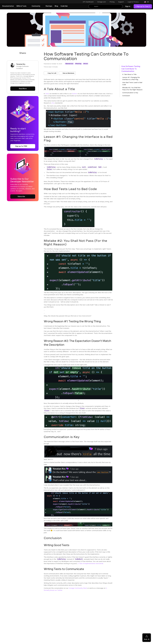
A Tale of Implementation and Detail (90, 563)
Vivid (47, 94)
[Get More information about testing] (78, 64)
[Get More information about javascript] (69, 64)
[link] (8, 6)
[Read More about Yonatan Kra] (23, 89)
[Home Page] (14, 2)
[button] (135, 2)
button (74, 94)
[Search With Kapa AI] (106, 6)
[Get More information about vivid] (86, 64)
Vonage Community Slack (78, 588)
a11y (53, 103)
